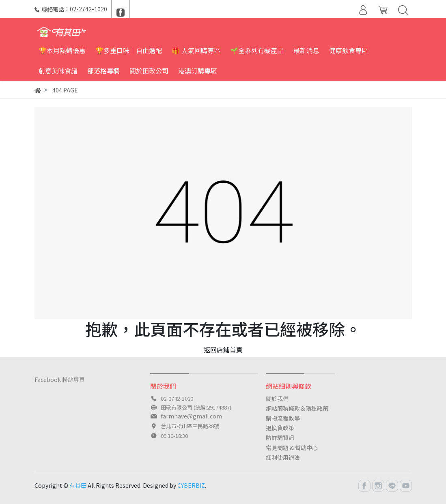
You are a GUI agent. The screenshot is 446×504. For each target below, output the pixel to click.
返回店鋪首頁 (223, 350)
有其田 (78, 485)
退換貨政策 (280, 428)
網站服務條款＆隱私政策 (297, 408)
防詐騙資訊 (280, 438)
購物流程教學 (283, 418)
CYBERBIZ (191, 485)
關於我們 (277, 399)
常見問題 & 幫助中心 (292, 448)
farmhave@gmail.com (191, 416)
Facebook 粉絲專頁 (60, 380)
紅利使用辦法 (283, 457)
